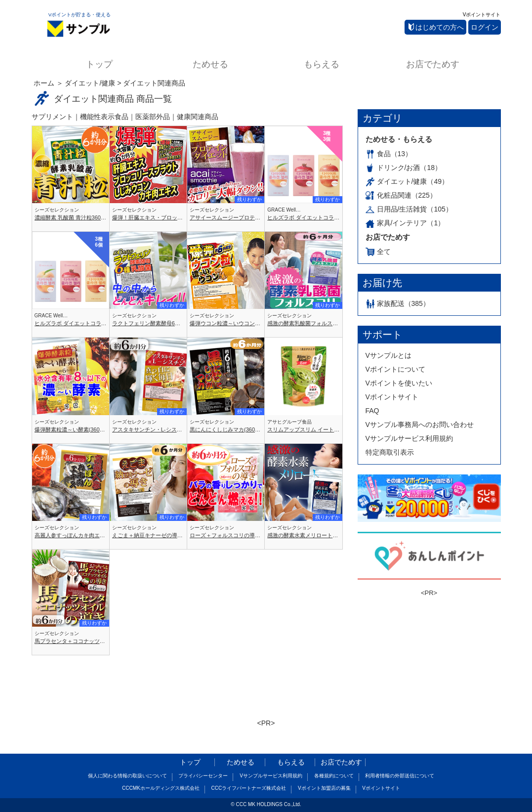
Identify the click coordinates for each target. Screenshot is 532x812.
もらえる (322, 64)
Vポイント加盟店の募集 (324, 788)
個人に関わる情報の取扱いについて (127, 776)
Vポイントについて (395, 369)
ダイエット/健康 (90, 83)
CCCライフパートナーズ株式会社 (248, 788)
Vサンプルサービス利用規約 (409, 438)
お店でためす (433, 64)
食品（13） (389, 154)
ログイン (485, 27)
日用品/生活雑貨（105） (409, 209)
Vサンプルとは (389, 355)
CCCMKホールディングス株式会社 (161, 788)
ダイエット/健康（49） (407, 181)
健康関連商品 (198, 117)
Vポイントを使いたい (399, 383)
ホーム (44, 83)
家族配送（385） (398, 303)
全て (378, 252)
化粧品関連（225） (401, 195)
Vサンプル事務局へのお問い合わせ (420, 425)
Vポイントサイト (482, 15)
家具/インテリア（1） (405, 223)
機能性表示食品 (104, 117)
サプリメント (52, 117)
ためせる (210, 64)
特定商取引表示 (390, 452)
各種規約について (334, 776)
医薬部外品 (153, 117)
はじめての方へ (436, 27)
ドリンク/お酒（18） (404, 168)
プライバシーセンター (203, 776)
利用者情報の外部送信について (400, 776)
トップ (99, 64)
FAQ (372, 411)
